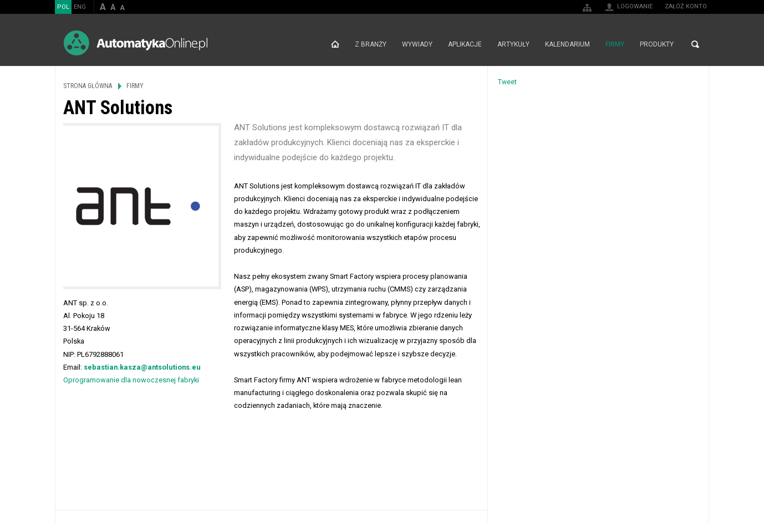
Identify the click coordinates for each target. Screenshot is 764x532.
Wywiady (417, 44)
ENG (80, 7)
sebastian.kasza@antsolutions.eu (142, 367)
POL (63, 7)
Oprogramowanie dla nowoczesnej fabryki (131, 380)
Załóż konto (686, 6)
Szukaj (695, 44)
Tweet (507, 82)
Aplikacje (465, 44)
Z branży (371, 44)
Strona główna (335, 44)
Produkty (657, 44)
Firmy (615, 44)
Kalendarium (567, 44)
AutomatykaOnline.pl (136, 43)
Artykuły (513, 44)
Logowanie (635, 6)
